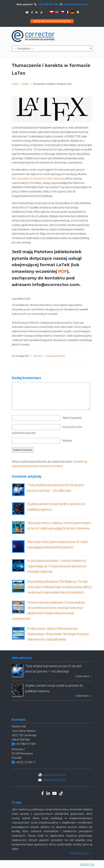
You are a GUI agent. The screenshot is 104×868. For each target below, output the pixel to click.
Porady (25, 84)
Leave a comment (55, 356)
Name (72, 418)
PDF (63, 271)
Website (67, 441)
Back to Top (87, 864)
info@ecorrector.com (75, 4)
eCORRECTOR (33, 36)
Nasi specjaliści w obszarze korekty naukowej (38, 178)
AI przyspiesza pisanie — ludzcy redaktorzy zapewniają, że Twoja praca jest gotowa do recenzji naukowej (57, 566)
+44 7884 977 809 (48, 4)
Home (15, 84)
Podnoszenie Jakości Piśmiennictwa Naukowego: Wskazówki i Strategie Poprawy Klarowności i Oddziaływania (58, 634)
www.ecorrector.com (54, 775)
